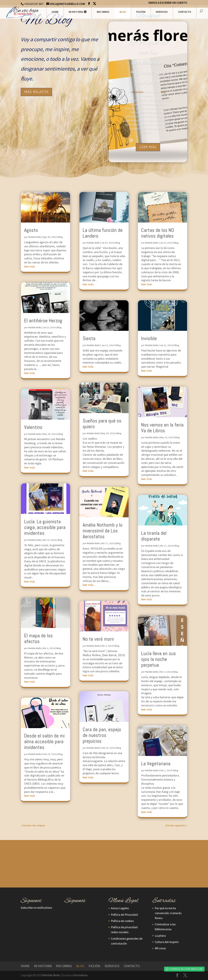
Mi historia (76, 12)
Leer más (148, 147)
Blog (123, 12)
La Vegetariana (156, 764)
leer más (30, 266)
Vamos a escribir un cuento (168, 3)
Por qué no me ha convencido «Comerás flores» (148, 62)
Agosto (31, 230)
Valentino (33, 427)
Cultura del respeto (167, 942)
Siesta (89, 338)
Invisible (149, 338)
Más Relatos (36, 92)
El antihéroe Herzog (43, 321)
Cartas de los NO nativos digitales (158, 233)
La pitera (160, 936)
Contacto (185, 12)
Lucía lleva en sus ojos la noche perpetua (159, 659)
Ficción (141, 12)
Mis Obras (103, 12)
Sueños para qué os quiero (102, 424)
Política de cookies (122, 921)
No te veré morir (98, 639)
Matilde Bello (138, 92)
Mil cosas (160, 948)
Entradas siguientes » (176, 825)
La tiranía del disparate (154, 536)
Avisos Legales (120, 908)
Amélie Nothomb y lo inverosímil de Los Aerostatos (103, 531)
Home (55, 12)
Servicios (162, 12)
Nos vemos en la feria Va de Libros (162, 428)
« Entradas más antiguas (33, 825)
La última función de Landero (103, 233)
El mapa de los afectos (38, 639)
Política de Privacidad (124, 915)
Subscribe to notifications (36, 908)
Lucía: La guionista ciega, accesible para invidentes (45, 527)
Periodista (81, 975)
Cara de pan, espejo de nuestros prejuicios (102, 735)
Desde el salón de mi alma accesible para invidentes (44, 742)
